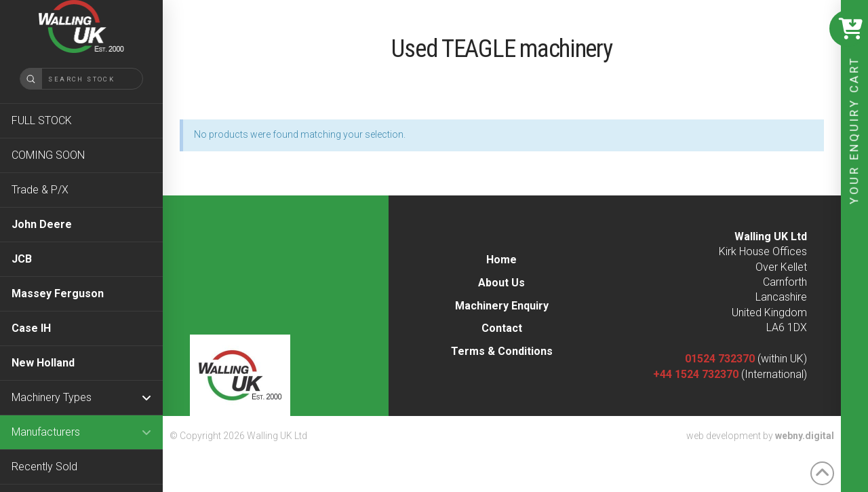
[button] (848, 29)
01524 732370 (720, 359)
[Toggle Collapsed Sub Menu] (81, 397)
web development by (760, 436)
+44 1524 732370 (696, 374)
